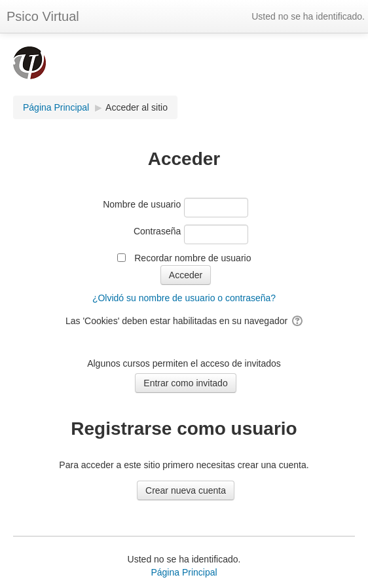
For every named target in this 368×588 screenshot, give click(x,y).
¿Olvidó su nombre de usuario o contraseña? (184, 298)
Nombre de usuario (142, 204)
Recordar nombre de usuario (193, 258)
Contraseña (157, 231)
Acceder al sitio (137, 107)
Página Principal (184, 572)
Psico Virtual (43, 16)
